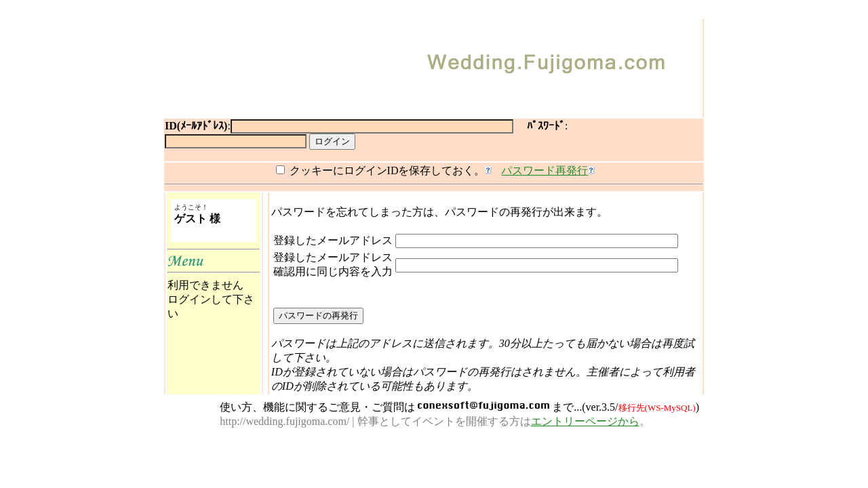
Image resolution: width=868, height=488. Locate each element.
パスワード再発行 (545, 170)
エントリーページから (585, 421)
